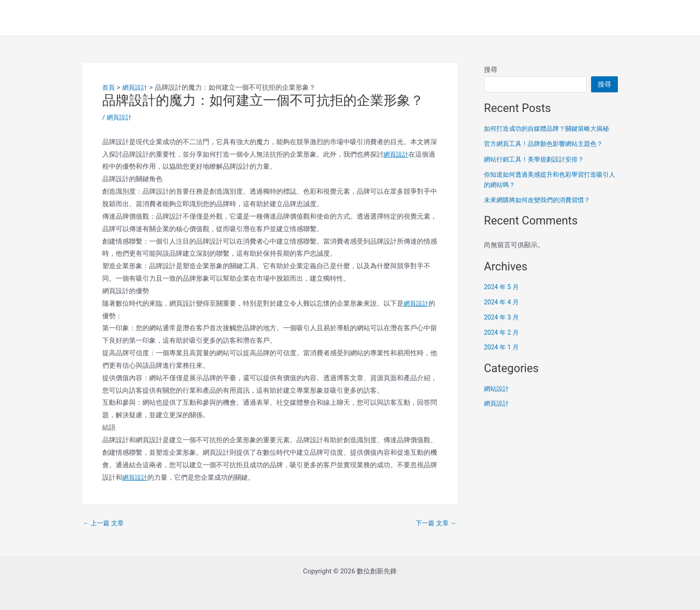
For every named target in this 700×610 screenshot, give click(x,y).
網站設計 (497, 389)
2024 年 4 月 (502, 302)
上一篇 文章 (105, 523)
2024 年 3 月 (502, 317)
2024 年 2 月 (502, 332)
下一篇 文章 (435, 523)
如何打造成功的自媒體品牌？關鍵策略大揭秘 (551, 129)
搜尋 (491, 70)
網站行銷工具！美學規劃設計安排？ (537, 159)
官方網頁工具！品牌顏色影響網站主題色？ (548, 144)
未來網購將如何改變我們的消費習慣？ (541, 200)
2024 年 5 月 (502, 287)
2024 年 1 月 (502, 347)
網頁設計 (120, 117)
